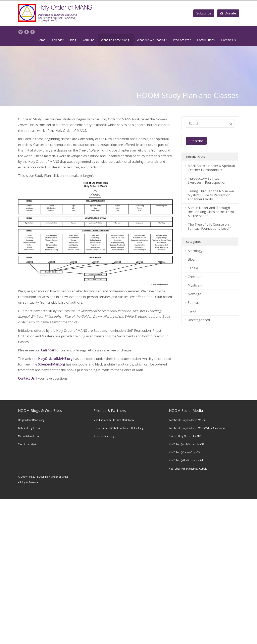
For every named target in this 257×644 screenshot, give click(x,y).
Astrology (195, 251)
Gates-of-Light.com (29, 428)
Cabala (193, 268)
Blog (73, 40)
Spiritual (194, 303)
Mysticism (195, 285)
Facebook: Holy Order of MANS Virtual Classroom (197, 428)
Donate (228, 13)
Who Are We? (182, 40)
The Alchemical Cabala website (111, 428)
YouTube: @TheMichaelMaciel (186, 460)
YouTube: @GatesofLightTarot (186, 452)
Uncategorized (199, 320)
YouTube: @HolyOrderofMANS (187, 444)
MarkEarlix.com (102, 420)
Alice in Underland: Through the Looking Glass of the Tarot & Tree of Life (211, 212)
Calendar (58, 40)
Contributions (206, 40)
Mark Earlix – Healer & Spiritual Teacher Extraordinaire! (211, 168)
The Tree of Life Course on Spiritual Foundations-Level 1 (210, 226)
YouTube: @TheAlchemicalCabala (188, 469)
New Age (194, 294)
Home (41, 40)
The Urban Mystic (28, 444)
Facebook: (175, 420)
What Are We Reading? (152, 40)
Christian (195, 277)
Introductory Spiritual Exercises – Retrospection (207, 180)
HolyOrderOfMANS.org (31, 420)
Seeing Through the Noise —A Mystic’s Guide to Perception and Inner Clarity (211, 195)
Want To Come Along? (116, 40)
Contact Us (228, 40)
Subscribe (204, 13)
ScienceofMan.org (52, 364)
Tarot (192, 311)
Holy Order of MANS (193, 420)
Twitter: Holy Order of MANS (185, 436)
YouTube (89, 40)
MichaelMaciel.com (29, 436)
